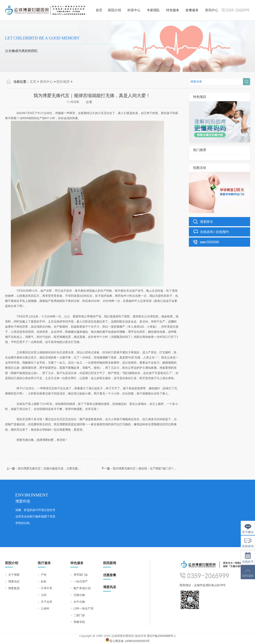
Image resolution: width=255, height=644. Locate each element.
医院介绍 (115, 10)
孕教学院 (79, 622)
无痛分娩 (79, 595)
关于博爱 (14, 575)
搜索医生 (207, 222)
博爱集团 (14, 588)
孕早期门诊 (81, 575)
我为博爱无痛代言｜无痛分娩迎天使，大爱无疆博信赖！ (53, 468)
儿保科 (45, 608)
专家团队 (153, 10)
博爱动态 (14, 581)
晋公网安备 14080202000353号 (127, 641)
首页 (99, 10)
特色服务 (173, 10)
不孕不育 (47, 588)
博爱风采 (110, 587)
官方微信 (248, 529)
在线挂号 (248, 558)
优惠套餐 (110, 575)
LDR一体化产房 (84, 608)
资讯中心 (212, 10)
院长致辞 (63, 82)
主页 (33, 82)
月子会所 (47, 602)
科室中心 (134, 10)
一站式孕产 (81, 581)
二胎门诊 (79, 615)
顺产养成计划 (82, 588)
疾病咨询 (248, 543)
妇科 (44, 581)
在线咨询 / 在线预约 (214, 232)
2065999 (210, 242)
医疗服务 (44, 563)
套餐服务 (192, 10)
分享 (89, 102)
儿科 (44, 595)
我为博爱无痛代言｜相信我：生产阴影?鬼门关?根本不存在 (150, 468)
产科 (44, 575)
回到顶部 (248, 573)
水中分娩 (79, 602)
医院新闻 (110, 563)
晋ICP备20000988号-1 (161, 636)
